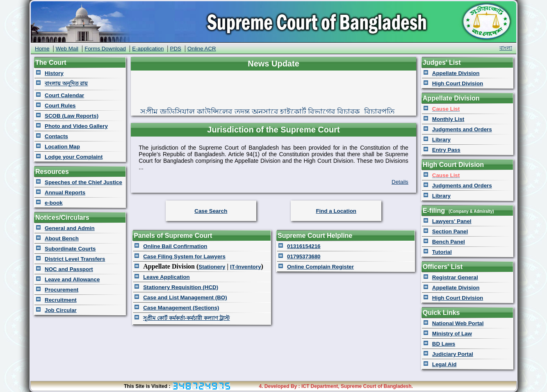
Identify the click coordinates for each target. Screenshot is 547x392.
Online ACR (202, 49)
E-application (148, 49)
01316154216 (304, 246)
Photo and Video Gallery (76, 126)
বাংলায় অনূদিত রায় (66, 83)
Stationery (212, 267)
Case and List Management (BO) (185, 297)
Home (42, 49)
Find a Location (336, 211)
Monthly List (448, 119)
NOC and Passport (69, 269)
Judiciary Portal (453, 354)
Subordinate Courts (70, 249)
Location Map (62, 147)
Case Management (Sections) (181, 308)
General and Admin (70, 228)
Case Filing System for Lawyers (184, 256)
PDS (176, 49)
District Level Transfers (75, 259)
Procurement (62, 290)
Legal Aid (444, 364)
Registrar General (455, 277)
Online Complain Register (320, 267)
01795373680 (304, 256)
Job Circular (61, 310)
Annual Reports (65, 193)
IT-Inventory (246, 267)
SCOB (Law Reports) (72, 116)
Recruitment (61, 300)
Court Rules (60, 106)
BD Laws (444, 344)
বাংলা (506, 48)
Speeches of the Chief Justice (83, 182)
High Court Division (458, 83)
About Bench (62, 238)
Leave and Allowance (72, 279)
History (54, 73)
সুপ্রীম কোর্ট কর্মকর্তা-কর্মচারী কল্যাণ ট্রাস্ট (186, 318)
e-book (54, 203)
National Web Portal (458, 323)
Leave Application (166, 277)
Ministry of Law (452, 334)
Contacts (56, 136)
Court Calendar (64, 95)
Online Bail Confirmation (175, 246)
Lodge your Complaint (74, 157)
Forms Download (105, 49)
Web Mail (67, 49)
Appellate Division (456, 73)
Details (400, 182)
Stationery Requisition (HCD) (181, 287)
